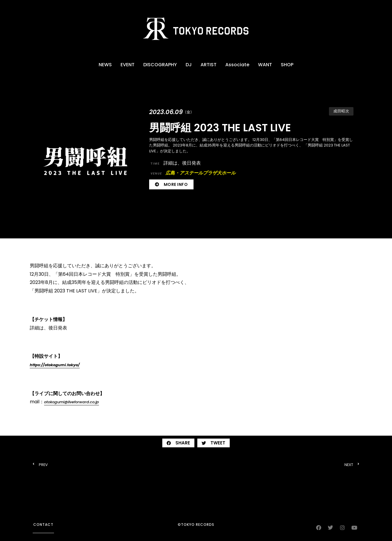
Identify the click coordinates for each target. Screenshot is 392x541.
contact (43, 525)
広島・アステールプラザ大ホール (193, 173)
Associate (237, 65)
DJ (189, 65)
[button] (178, 443)
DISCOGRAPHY (160, 65)
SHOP (287, 65)
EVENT (128, 65)
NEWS (105, 65)
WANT (265, 65)
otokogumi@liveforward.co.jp (72, 402)
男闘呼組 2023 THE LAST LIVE (220, 128)
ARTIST (209, 65)
